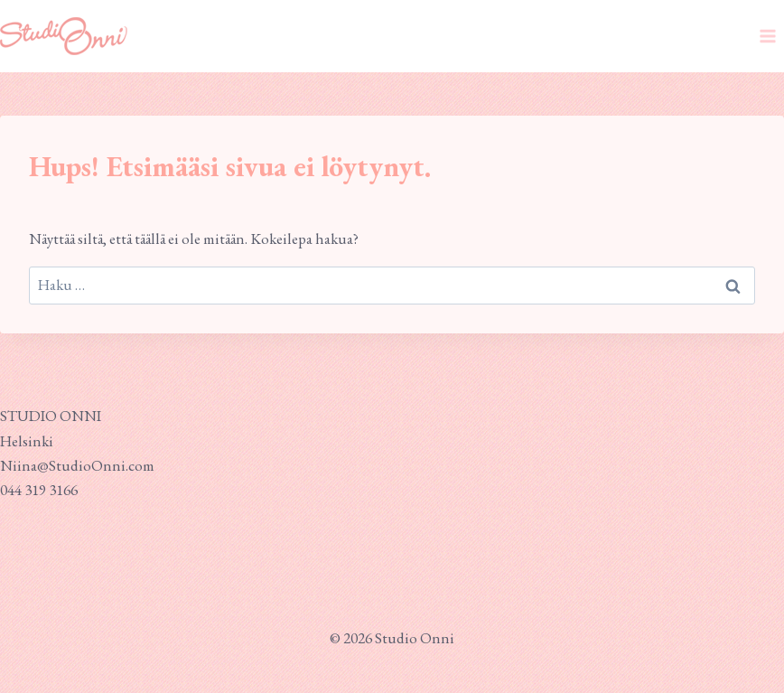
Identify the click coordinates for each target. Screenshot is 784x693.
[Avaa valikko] (767, 36)
